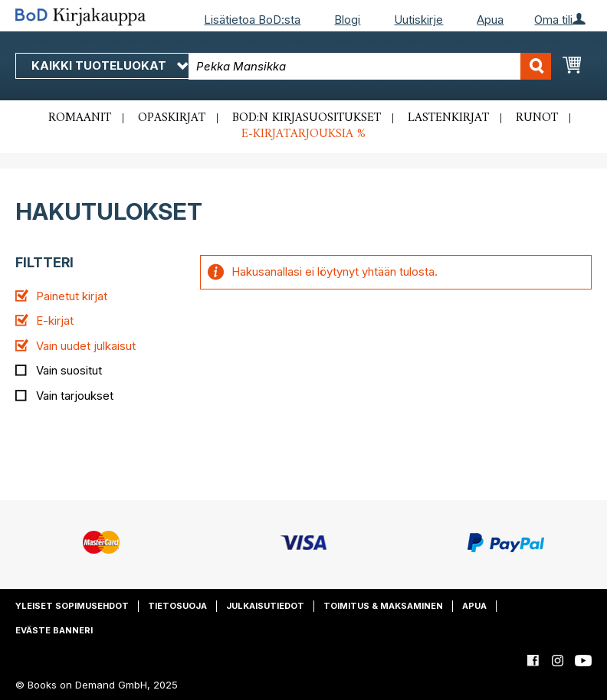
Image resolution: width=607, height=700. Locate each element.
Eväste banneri (54, 630)
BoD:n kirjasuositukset (307, 118)
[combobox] (370, 66)
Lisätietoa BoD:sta (252, 20)
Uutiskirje (418, 20)
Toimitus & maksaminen (383, 606)
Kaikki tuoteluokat (110, 65)
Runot (537, 118)
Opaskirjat (172, 118)
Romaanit (80, 118)
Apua (490, 20)
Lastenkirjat (448, 118)
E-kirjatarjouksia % (303, 134)
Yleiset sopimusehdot (72, 606)
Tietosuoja (177, 606)
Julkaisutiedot (265, 606)
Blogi (347, 20)
